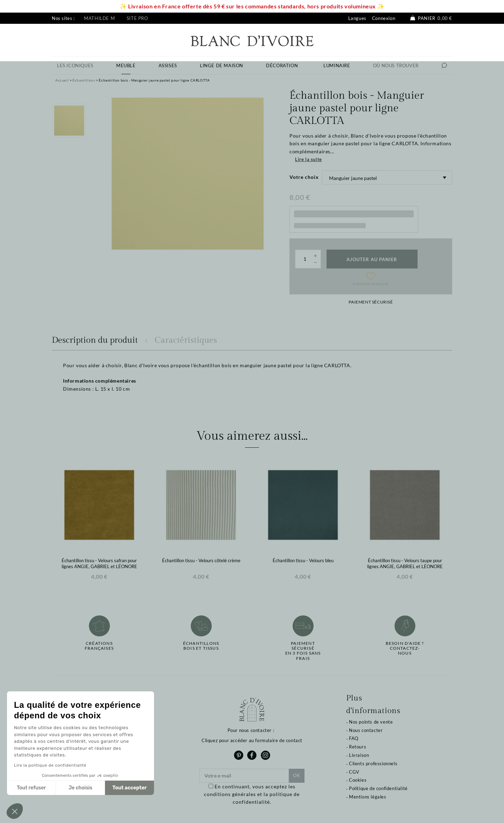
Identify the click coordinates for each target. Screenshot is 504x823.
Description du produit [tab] (95, 340)
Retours (358, 747)
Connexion (384, 18)
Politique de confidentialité (378, 788)
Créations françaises (99, 646)
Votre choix (304, 177)
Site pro (137, 18)
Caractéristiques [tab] (186, 340)
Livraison (359, 755)
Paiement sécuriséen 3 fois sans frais (303, 651)
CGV (354, 772)
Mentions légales (368, 797)
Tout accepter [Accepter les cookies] (129, 788)
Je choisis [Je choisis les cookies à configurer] (80, 788)
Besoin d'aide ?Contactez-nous (405, 648)
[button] (15, 811)
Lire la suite (309, 159)
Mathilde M (99, 18)
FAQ (354, 738)
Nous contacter (366, 730)
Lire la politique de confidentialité (50, 765)
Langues (357, 18)
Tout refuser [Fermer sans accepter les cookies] (31, 788)
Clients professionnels (373, 763)
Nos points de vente (371, 722)
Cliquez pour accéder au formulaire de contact (252, 740)
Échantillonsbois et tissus (201, 646)
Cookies (358, 780)
